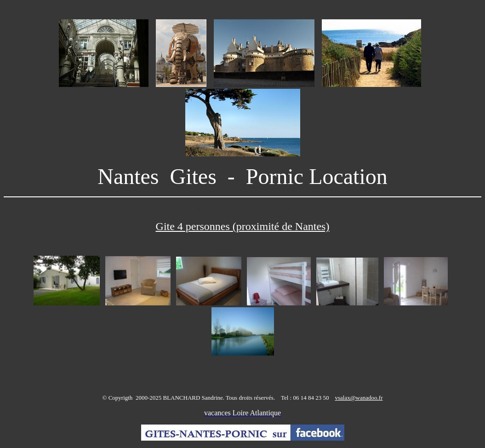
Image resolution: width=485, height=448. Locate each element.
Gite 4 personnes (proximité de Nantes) (243, 226)
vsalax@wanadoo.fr (359, 398)
